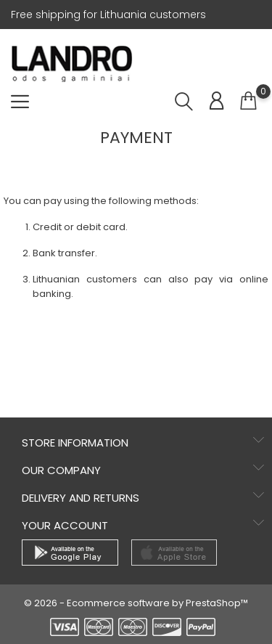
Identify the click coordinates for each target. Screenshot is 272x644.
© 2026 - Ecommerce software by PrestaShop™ (136, 603)
